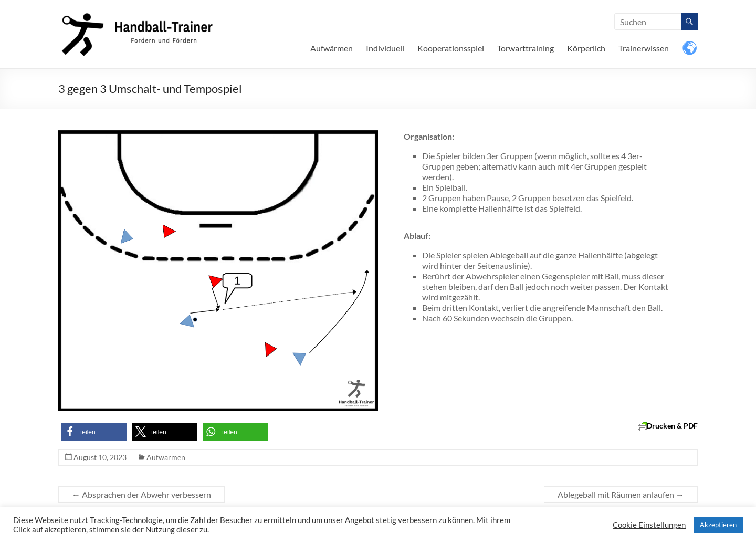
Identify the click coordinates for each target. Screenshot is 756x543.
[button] (94, 432)
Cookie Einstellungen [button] (649, 525)
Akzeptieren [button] (718, 525)
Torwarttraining (526, 48)
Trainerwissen (644, 48)
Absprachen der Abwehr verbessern (141, 494)
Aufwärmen (332, 48)
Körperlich (586, 48)
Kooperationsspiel (451, 48)
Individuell (385, 48)
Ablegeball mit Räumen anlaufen (621, 494)
